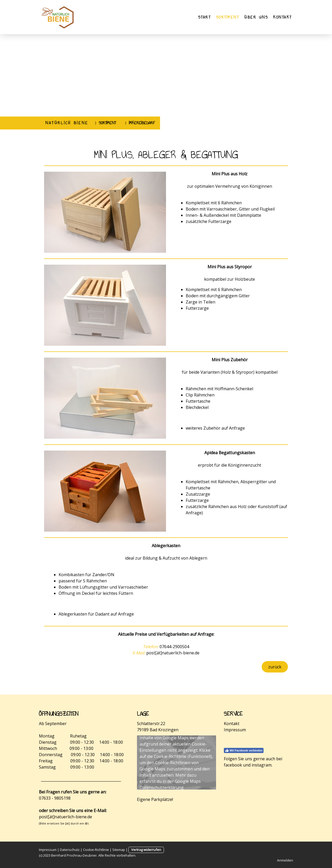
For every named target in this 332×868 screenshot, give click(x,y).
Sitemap (119, 850)
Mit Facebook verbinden (244, 750)
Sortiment (228, 17)
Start (205, 17)
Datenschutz (70, 850)
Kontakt (282, 17)
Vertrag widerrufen (146, 850)
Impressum (235, 730)
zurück (275, 667)
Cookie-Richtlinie (170, 756)
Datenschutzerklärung (162, 787)
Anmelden (285, 860)
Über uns (256, 17)
